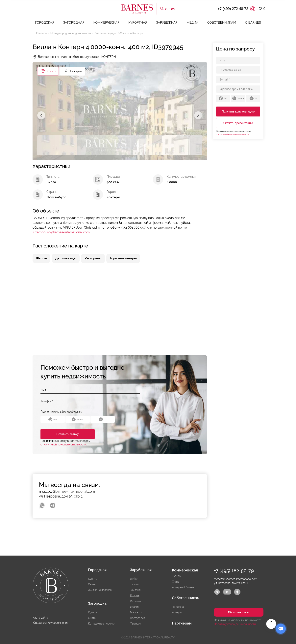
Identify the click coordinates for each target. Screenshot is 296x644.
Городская (45, 23)
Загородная (74, 23)
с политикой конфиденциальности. (64, 444)
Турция (135, 584)
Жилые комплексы (100, 590)
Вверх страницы (271, 624)
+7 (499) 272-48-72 (233, 9)
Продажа (178, 607)
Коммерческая (106, 23)
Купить (92, 579)
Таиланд (135, 590)
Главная (42, 33)
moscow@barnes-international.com (67, 491)
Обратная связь (239, 612)
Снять (92, 584)
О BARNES (253, 23)
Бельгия (135, 596)
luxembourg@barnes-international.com (61, 232)
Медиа (193, 23)
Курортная (138, 23)
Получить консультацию (238, 112)
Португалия (137, 618)
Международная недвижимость (71, 33)
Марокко (136, 612)
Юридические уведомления (50, 623)
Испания (136, 601)
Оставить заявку (66, 434)
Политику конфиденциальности (235, 624)
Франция (136, 624)
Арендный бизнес (183, 587)
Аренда (177, 612)
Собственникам (222, 23)
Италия (135, 607)
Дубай (134, 579)
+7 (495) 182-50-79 (234, 571)
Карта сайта (40, 618)
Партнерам (182, 623)
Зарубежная (167, 23)
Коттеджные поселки (102, 624)
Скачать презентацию (238, 123)
